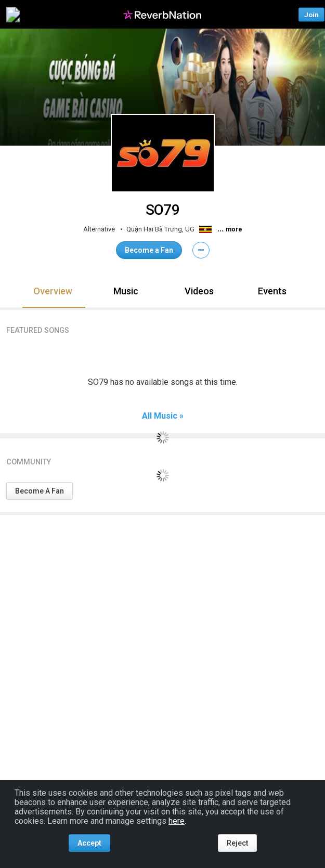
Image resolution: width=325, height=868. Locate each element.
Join (311, 14)
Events (272, 291)
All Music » (163, 416)
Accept (89, 843)
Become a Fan (149, 250)
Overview (53, 291)
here (177, 821)
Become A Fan (40, 491)
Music (126, 291)
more (234, 229)
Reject (237, 843)
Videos (199, 291)
